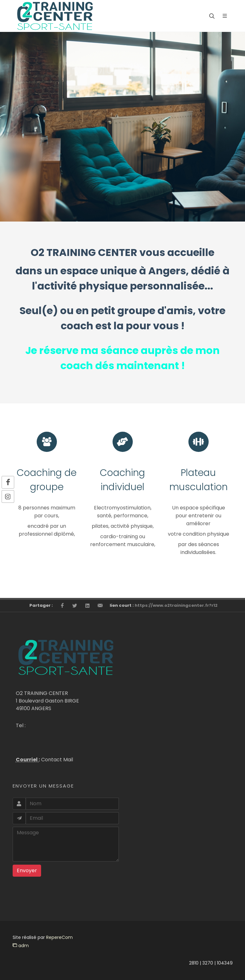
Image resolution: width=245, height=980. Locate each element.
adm (21, 946)
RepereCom (59, 937)
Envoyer (27, 870)
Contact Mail (56, 760)
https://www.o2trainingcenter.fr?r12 (176, 605)
